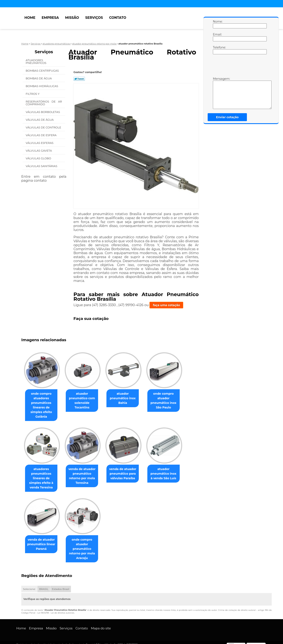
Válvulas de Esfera (41, 135)
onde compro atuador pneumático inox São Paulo (169, 401)
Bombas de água (39, 78)
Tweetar (79, 79)
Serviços (94, 18)
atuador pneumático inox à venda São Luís (169, 469)
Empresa (50, 18)
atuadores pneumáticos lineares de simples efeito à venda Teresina (42, 474)
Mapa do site (101, 624)
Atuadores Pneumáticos (36, 61)
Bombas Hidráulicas (42, 86)
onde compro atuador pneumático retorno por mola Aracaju (85, 545)
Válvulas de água (40, 120)
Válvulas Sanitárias (42, 166)
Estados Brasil (61, 585)
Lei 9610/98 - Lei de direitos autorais (56, 609)
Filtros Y (33, 94)
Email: (217, 37)
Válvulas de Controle (44, 127)
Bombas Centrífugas (43, 71)
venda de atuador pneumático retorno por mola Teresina (84, 472)
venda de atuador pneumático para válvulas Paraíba (127, 469)
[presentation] (239, 67)
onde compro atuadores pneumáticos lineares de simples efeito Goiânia (42, 403)
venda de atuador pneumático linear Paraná (42, 540)
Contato (118, 18)
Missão (72, 18)
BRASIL (44, 585)
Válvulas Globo (39, 158)
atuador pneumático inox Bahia (127, 398)
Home (30, 18)
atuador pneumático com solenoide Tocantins (84, 401)
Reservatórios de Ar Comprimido (44, 103)
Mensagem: (217, 93)
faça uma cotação (166, 305)
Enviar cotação (227, 117)
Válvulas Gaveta (39, 151)
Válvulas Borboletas (43, 112)
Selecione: (29, 585)
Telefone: (217, 50)
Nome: (217, 24)
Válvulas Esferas (40, 143)
